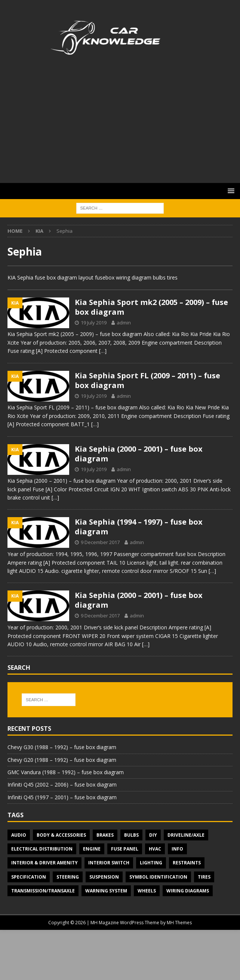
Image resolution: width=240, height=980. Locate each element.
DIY (153, 835)
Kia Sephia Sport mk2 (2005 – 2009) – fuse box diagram (151, 307)
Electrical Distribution (42, 849)
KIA (39, 231)
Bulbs (131, 835)
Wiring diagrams (188, 891)
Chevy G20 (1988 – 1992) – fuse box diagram (62, 760)
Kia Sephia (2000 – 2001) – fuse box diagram (139, 454)
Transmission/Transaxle (43, 891)
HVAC (155, 849)
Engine (92, 849)
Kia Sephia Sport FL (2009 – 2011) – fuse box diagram (147, 380)
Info (177, 849)
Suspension (104, 877)
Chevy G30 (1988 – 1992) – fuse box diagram (62, 747)
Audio (19, 835)
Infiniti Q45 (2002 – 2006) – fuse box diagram (62, 784)
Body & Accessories (61, 835)
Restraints (187, 863)
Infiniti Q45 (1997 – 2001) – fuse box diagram (62, 797)
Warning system (106, 891)
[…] (103, 351)
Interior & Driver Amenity (44, 863)
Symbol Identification (158, 877)
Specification (29, 877)
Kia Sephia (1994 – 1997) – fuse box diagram (139, 527)
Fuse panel (125, 849)
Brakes (105, 835)
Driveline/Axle (186, 835)
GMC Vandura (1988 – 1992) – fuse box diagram (66, 772)
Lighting (151, 863)
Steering (68, 877)
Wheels (147, 891)
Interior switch (109, 863)
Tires (204, 877)
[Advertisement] (120, 127)
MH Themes (179, 923)
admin (124, 323)
